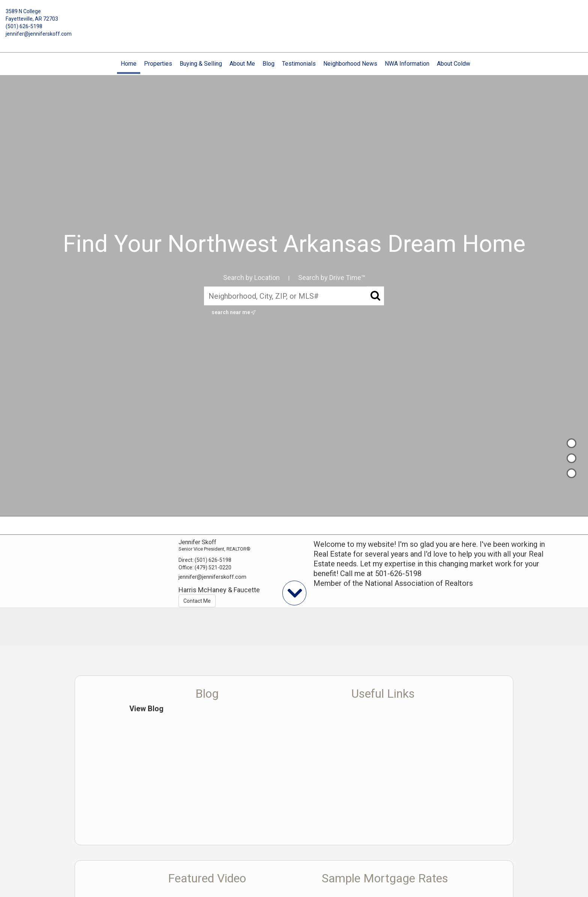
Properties (158, 64)
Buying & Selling (201, 64)
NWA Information (407, 64)
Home (129, 64)
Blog (268, 64)
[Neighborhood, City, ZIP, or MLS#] (294, 296)
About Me (242, 64)
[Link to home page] (294, 17)
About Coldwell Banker (466, 64)
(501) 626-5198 (24, 26)
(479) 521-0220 (213, 567)
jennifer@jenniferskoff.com (39, 34)
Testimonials (299, 64)
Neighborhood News (350, 64)
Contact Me (197, 601)
